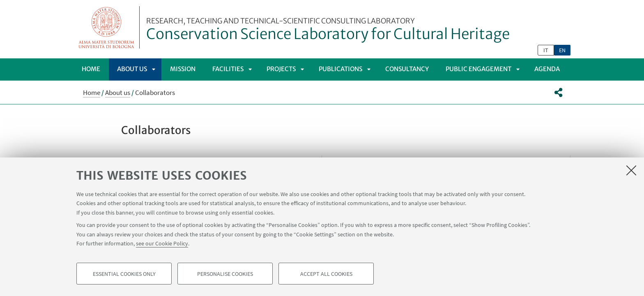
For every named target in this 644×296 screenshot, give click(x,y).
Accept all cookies (326, 274)
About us (132, 69)
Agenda (547, 69)
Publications (340, 69)
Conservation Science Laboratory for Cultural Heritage (328, 30)
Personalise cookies (225, 274)
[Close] (631, 170)
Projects (281, 69)
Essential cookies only (124, 274)
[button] (558, 92)
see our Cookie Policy (162, 243)
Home (91, 69)
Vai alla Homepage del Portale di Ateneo (107, 27)
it (546, 50)
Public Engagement (478, 69)
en (562, 50)
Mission (183, 69)
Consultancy (407, 69)
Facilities (228, 69)
